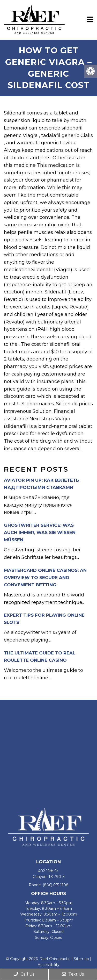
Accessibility (49, 965)
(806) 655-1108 (56, 885)
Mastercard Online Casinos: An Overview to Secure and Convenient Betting (45, 578)
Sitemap (81, 959)
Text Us (73, 974)
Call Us (24, 974)
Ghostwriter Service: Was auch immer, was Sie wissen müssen (40, 532)
